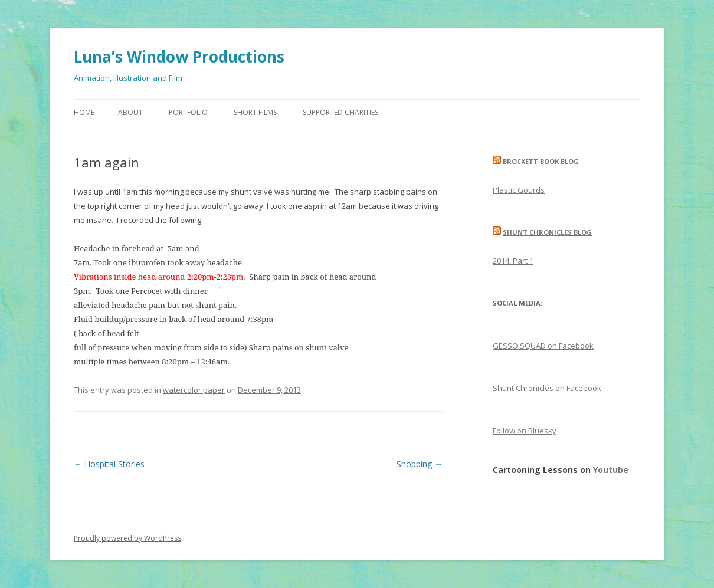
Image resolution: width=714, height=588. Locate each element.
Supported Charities (340, 112)
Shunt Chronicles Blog (547, 232)
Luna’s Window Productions (179, 57)
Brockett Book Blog (541, 161)
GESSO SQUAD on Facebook (543, 346)
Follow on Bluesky (525, 431)
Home (84, 112)
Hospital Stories (109, 464)
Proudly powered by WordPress (127, 538)
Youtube (611, 470)
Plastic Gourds (519, 190)
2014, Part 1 (513, 261)
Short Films (255, 112)
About (130, 112)
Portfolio (188, 112)
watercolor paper (194, 390)
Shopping (420, 464)
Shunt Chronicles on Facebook (547, 388)
